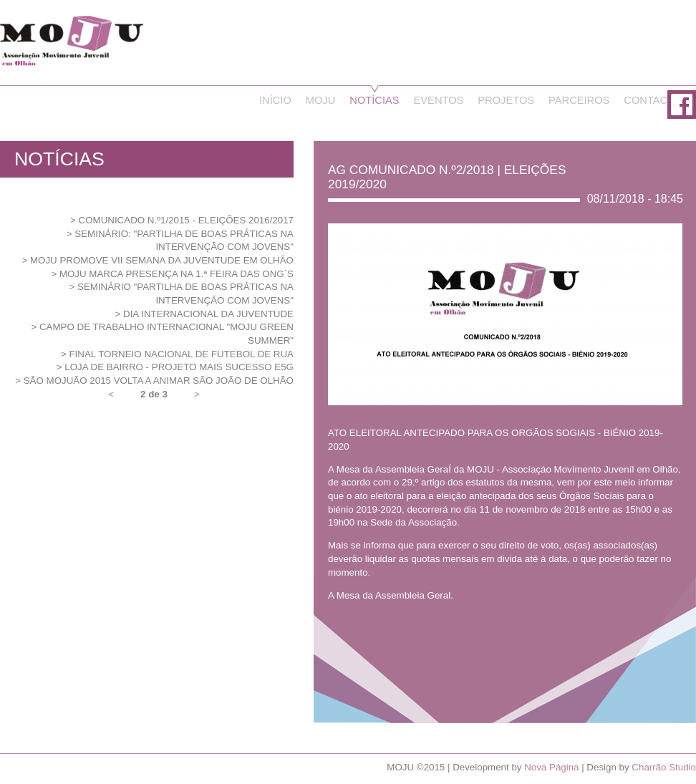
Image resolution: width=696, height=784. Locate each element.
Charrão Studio (664, 767)
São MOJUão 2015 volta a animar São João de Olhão (159, 381)
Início (275, 100)
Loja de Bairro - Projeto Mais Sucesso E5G (179, 367)
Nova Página (551, 767)
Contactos (656, 100)
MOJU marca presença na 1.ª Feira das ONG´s (177, 274)
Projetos (506, 100)
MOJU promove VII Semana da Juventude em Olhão (162, 260)
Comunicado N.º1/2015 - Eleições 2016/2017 (186, 220)
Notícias (374, 100)
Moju (321, 100)
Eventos (439, 100)
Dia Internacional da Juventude (208, 314)
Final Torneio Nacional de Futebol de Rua (181, 354)
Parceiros (579, 100)
